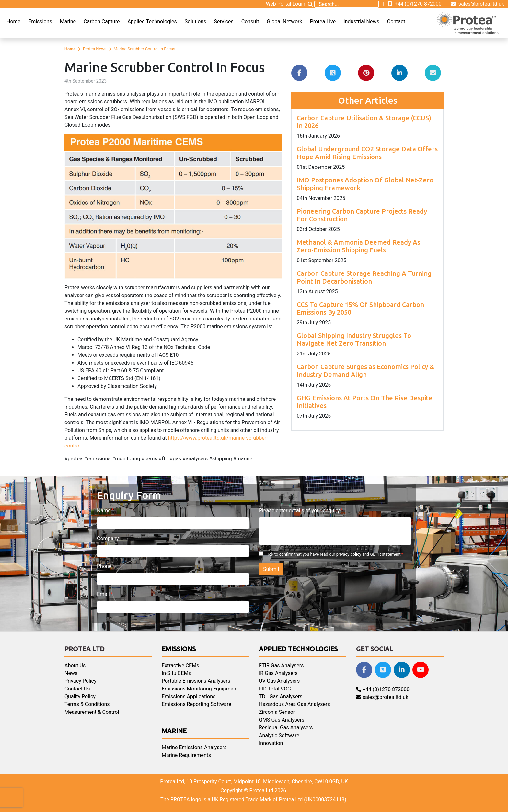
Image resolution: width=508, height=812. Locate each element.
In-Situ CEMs (176, 673)
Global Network (284, 22)
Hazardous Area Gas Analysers (294, 704)
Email (103, 594)
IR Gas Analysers (278, 673)
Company (108, 538)
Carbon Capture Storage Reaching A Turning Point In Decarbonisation (364, 277)
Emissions (40, 22)
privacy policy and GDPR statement (369, 554)
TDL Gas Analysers (281, 696)
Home (13, 22)
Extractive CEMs (180, 665)
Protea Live (323, 22)
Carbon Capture (102, 22)
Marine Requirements (186, 755)
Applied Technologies (152, 22)
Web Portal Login (285, 4)
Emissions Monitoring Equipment (200, 689)
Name (104, 510)
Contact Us (77, 689)
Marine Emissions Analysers (194, 747)
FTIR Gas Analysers (281, 665)
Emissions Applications (189, 696)
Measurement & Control (92, 712)
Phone (104, 566)
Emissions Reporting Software (196, 704)
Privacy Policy (81, 681)
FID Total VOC (275, 689)
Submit (271, 569)
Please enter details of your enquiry (299, 510)
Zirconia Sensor (277, 712)
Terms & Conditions (87, 704)
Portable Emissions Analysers (196, 681)
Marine (68, 22)
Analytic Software (279, 735)
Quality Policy (80, 696)
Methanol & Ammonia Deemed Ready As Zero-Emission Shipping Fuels (358, 246)
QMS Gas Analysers (282, 720)
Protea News (95, 49)
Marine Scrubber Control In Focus (144, 49)
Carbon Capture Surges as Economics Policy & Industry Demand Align (365, 371)
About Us (75, 665)
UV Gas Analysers (279, 681)
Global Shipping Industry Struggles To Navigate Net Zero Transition (354, 339)
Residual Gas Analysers (286, 728)
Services (224, 22)
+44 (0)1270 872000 (415, 4)
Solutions (196, 22)
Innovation (271, 743)
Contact (396, 22)
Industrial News (361, 22)
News (71, 673)
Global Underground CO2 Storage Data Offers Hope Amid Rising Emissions (367, 153)
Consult (250, 22)
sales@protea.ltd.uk (477, 4)
